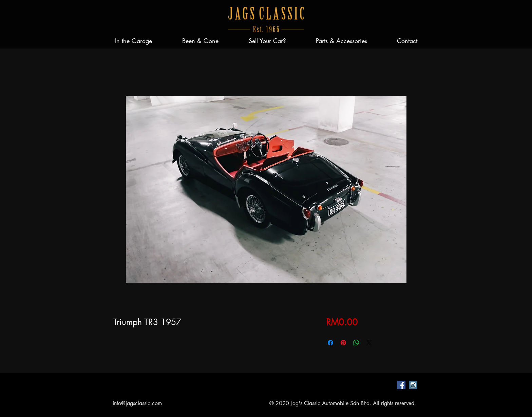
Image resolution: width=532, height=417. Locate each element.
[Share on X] (369, 343)
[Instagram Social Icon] (413, 385)
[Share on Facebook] (330, 343)
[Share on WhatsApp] (356, 343)
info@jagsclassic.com (137, 403)
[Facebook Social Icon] (401, 385)
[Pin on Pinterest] (343, 343)
